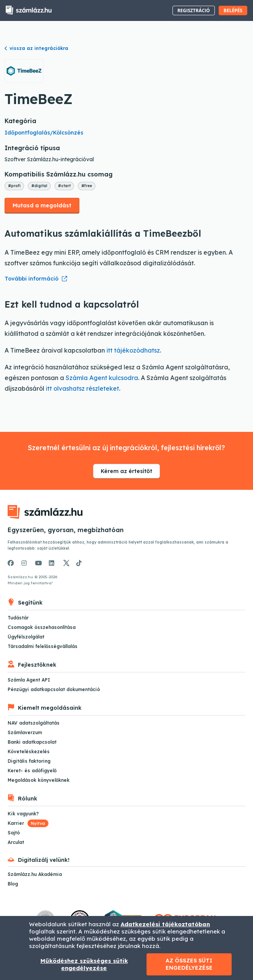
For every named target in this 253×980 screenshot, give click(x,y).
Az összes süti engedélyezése (189, 964)
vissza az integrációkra (36, 48)
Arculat (16, 842)
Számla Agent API (29, 680)
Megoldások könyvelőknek (39, 780)
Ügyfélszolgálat (26, 637)
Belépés (233, 10)
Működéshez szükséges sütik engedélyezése (84, 964)
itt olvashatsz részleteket (82, 388)
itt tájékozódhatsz (133, 350)
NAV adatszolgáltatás (34, 723)
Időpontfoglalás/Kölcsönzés (44, 133)
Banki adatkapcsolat (32, 742)
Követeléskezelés (29, 751)
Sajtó (14, 833)
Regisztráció (194, 10)
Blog (13, 884)
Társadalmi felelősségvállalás (43, 646)
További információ (31, 279)
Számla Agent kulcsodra (102, 378)
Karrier (28, 823)
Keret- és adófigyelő (32, 771)
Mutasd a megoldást (42, 205)
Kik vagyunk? (23, 814)
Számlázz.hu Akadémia (35, 874)
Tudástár (18, 618)
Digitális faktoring (29, 761)
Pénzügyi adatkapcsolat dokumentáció (54, 689)
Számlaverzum (25, 732)
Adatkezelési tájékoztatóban (165, 924)
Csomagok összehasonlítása (42, 627)
